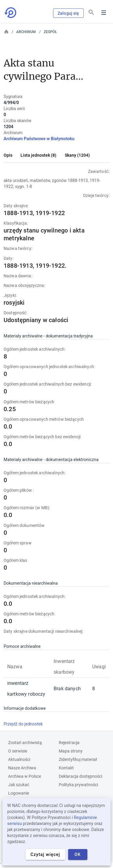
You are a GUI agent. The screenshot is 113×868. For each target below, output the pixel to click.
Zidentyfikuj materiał (78, 759)
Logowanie (19, 793)
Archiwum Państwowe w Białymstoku (39, 139)
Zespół (50, 32)
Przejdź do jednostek (23, 724)
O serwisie (18, 751)
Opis (8, 155)
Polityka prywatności (78, 785)
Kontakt (66, 768)
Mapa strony (71, 751)
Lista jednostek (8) (38, 155)
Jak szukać (19, 785)
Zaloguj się (68, 13)
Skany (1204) (77, 155)
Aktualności (19, 759)
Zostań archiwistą (25, 743)
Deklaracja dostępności (80, 776)
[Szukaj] (91, 12)
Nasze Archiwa (22, 768)
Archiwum (26, 32)
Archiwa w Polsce (25, 776)
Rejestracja (69, 743)
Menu (104, 13)
